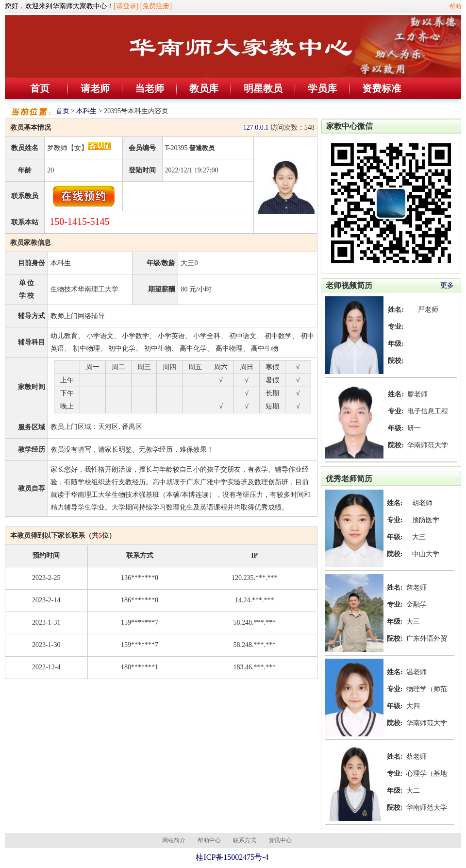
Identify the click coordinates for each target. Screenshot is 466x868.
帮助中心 (209, 840)
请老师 (95, 88)
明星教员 (263, 88)
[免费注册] (156, 6)
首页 (40, 88)
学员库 (322, 88)
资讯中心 (280, 840)
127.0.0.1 (256, 128)
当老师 (150, 88)
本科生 (86, 111)
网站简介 (174, 840)
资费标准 (382, 88)
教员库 (204, 88)
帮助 (455, 6)
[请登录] (126, 6)
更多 (447, 285)
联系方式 (245, 840)
